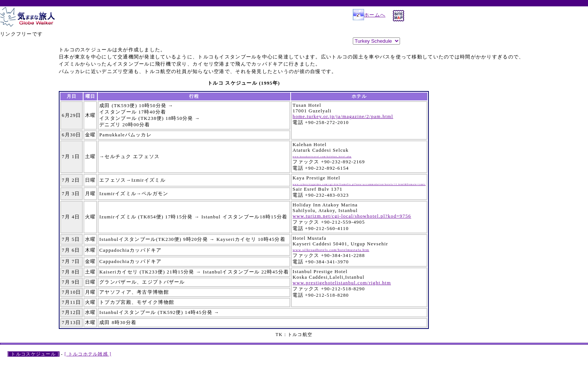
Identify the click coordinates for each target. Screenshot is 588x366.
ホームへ (369, 15)
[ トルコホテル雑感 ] (88, 354)
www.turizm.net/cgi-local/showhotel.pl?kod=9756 (352, 216)
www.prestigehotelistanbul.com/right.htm (342, 283)
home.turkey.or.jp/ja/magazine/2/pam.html (343, 117)
